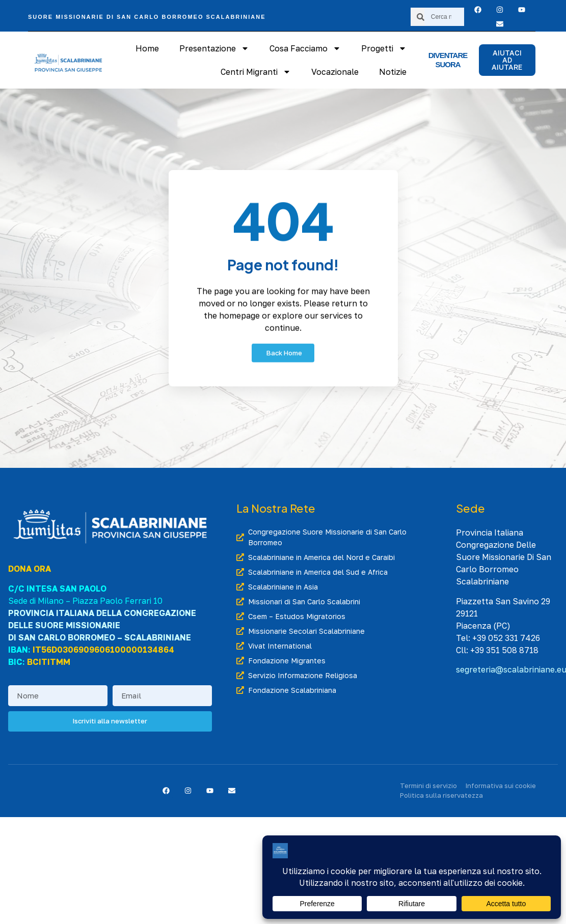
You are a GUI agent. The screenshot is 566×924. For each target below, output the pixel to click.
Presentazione (214, 48)
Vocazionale (335, 72)
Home (147, 48)
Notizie (393, 72)
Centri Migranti (256, 72)
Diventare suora (448, 60)
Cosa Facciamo (305, 48)
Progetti (384, 48)
